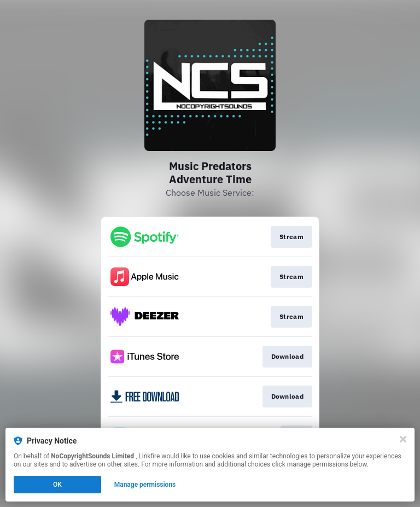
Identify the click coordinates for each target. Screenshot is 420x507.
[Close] (403, 439)
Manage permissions (145, 485)
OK (57, 485)
